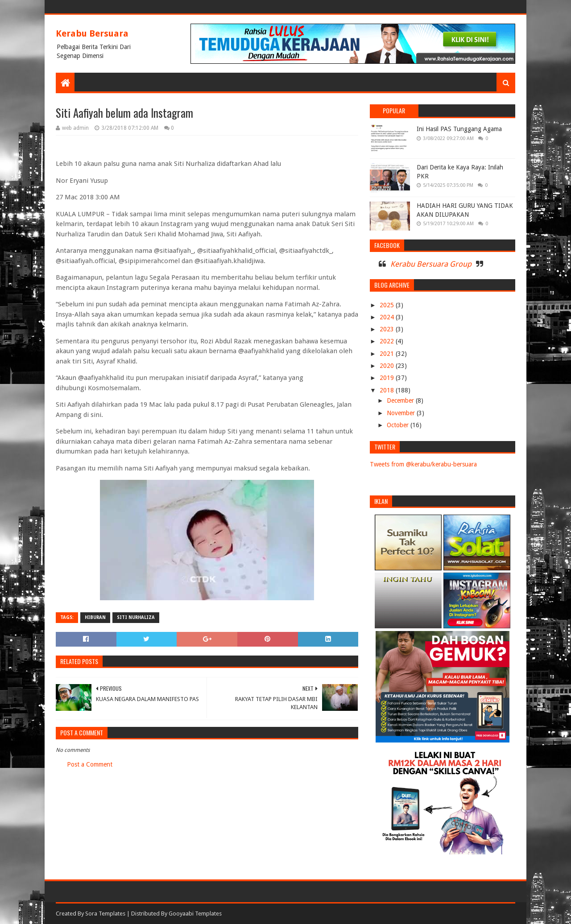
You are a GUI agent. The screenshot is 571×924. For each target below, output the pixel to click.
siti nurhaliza (136, 617)
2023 (388, 329)
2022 (388, 341)
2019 (388, 378)
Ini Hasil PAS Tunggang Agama (459, 129)
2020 (388, 366)
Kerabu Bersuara (92, 33)
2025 (388, 305)
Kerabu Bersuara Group (431, 264)
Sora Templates (105, 914)
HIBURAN (95, 617)
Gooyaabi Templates (195, 914)
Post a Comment (90, 764)
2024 (388, 317)
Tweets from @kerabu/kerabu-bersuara (423, 464)
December (401, 400)
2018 (388, 390)
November (402, 413)
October (399, 425)
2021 (388, 354)
